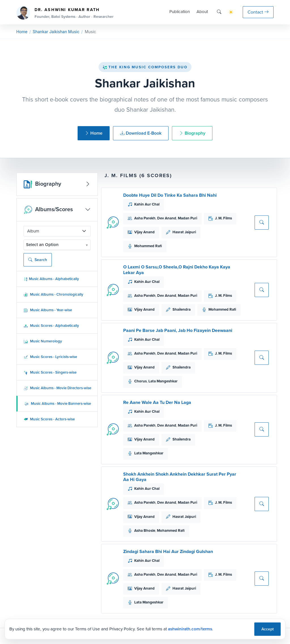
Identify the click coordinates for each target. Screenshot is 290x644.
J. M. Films (223, 218)
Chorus (140, 381)
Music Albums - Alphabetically (51, 279)
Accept (267, 629)
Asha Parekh (145, 218)
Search (38, 260)
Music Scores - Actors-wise (49, 419)
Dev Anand (167, 218)
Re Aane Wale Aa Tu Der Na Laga (157, 402)
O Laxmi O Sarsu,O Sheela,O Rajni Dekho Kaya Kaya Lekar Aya (177, 270)
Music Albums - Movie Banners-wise (58, 403)
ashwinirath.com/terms (190, 629)
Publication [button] (180, 12)
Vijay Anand (144, 232)
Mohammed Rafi (148, 246)
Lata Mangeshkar (163, 381)
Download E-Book (141, 133)
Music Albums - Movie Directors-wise (57, 388)
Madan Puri (187, 218)
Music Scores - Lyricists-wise (50, 357)
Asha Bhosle (145, 530)
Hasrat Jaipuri (184, 232)
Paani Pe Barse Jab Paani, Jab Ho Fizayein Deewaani (178, 330)
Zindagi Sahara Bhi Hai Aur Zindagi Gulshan (168, 551)
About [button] (202, 12)
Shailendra (182, 309)
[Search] (219, 12)
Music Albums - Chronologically (53, 294)
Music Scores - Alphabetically (51, 326)
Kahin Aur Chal (147, 204)
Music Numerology (43, 341)
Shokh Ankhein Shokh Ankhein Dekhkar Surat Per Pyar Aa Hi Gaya (180, 477)
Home (22, 32)
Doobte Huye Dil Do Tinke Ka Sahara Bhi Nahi (170, 195)
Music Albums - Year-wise (48, 310)
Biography (192, 133)
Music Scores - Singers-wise (50, 372)
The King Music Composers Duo (145, 67)
